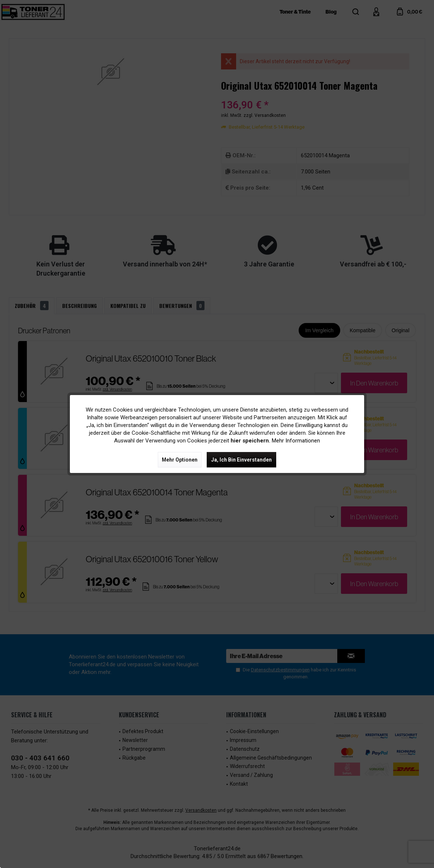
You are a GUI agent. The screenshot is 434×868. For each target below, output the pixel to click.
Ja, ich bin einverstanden (241, 460)
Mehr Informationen (296, 441)
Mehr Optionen (180, 460)
